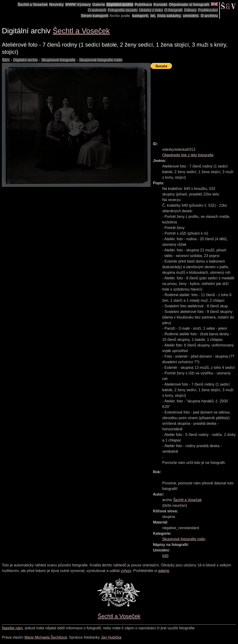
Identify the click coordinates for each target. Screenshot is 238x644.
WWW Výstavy (78, 5)
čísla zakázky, (169, 16)
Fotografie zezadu (123, 10)
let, (153, 16)
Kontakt (160, 5)
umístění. (191, 16)
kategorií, (140, 16)
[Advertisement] (194, 103)
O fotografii (173, 10)
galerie (164, 571)
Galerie (99, 5)
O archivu (209, 16)
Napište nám (12, 628)
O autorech (97, 10)
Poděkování (208, 10)
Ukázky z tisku (151, 10)
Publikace (143, 5)
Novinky (56, 5)
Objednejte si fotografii (189, 5)
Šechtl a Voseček (33, 5)
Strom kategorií (94, 16)
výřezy (126, 571)
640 (165, 556)
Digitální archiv (120, 5)
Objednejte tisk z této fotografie (188, 155)
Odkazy (190, 10)
